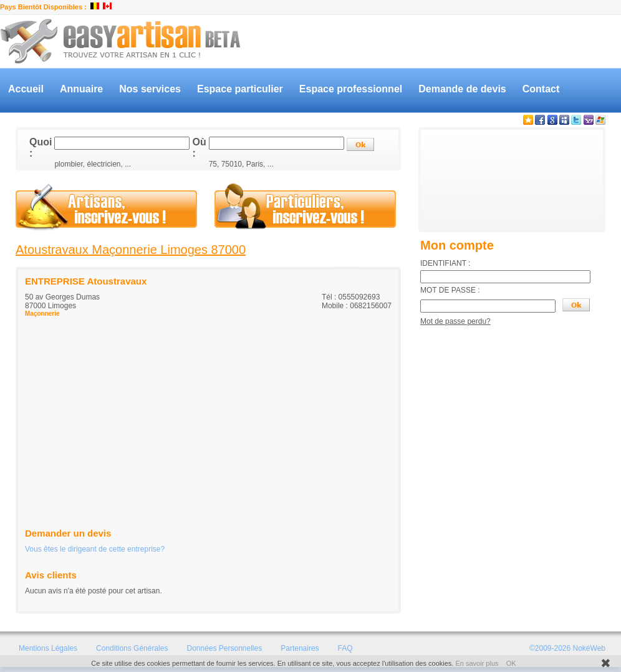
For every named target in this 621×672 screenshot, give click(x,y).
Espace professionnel (351, 89)
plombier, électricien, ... (93, 164)
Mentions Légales (48, 648)
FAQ (345, 648)
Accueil (26, 89)
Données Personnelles (224, 648)
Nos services (150, 89)
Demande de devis (462, 89)
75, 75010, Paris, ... (241, 164)
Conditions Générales (132, 648)
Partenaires (300, 648)
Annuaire (81, 89)
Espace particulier (240, 89)
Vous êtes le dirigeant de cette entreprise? (95, 549)
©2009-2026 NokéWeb (567, 648)
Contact (541, 89)
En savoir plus (477, 663)
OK (511, 663)
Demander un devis (68, 533)
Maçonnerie (42, 314)
